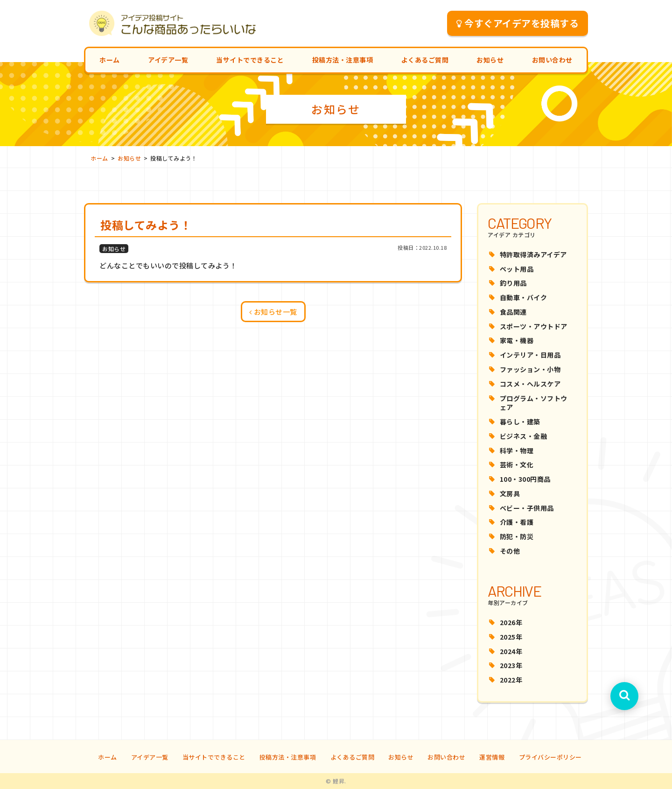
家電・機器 (517, 340)
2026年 (511, 622)
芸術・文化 (517, 465)
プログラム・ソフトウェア (534, 403)
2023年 (511, 665)
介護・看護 (517, 522)
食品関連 (513, 312)
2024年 (511, 651)
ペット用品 (517, 269)
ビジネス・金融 (524, 436)
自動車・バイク (524, 297)
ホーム (110, 60)
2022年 (511, 680)
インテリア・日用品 (530, 355)
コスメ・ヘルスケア (530, 384)
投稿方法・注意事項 (343, 60)
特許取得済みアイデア (533, 254)
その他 (510, 551)
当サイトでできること (250, 60)
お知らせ (490, 60)
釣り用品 (513, 283)
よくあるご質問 (425, 60)
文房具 (510, 493)
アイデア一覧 (168, 60)
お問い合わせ (552, 60)
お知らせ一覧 (273, 312)
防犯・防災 (517, 536)
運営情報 (492, 757)
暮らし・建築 (520, 422)
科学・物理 (517, 451)
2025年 (511, 637)
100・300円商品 (525, 479)
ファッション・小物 (530, 369)
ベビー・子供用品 (527, 508)
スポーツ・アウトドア (534, 326)
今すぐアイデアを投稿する (518, 23)
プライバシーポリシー (550, 757)
